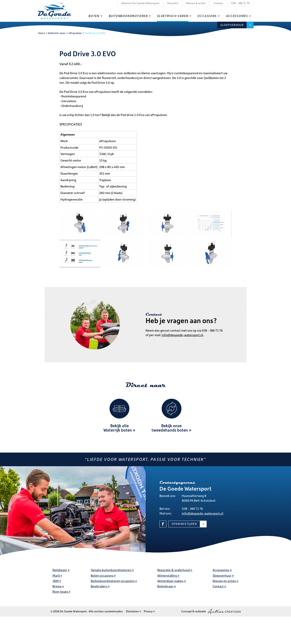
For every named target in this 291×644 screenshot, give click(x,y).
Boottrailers (99, 586)
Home (42, 33)
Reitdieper (60, 570)
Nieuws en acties (224, 581)
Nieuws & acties (196, 3)
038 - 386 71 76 (240, 3)
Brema (57, 586)
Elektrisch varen (173, 16)
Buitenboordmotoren (128, 16)
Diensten (173, 3)
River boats (60, 591)
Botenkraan (165, 586)
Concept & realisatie (211, 611)
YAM (56, 581)
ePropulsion (75, 33)
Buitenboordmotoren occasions (113, 581)
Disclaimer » (134, 611)
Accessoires (237, 16)
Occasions (207, 16)
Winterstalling (167, 575)
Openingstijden (184, 524)
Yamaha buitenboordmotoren (111, 570)
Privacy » (149, 611)
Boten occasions (102, 575)
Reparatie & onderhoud (174, 570)
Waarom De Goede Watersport (140, 3)
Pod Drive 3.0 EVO (95, 33)
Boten (94, 16)
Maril (56, 575)
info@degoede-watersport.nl (182, 335)
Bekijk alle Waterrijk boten (118, 428)
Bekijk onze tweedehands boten (170, 428)
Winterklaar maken (170, 581)
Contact (218, 3)
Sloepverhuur (232, 25)
